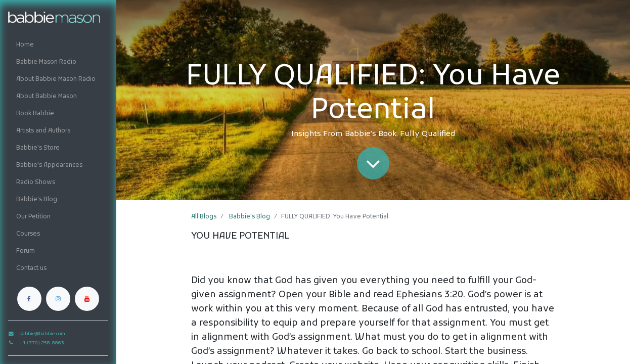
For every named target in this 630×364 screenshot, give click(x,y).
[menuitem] (58, 45)
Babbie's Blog (250, 217)
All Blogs (204, 217)
